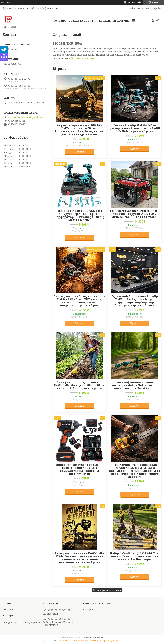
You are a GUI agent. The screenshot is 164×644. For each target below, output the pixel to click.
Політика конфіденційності (104, 641)
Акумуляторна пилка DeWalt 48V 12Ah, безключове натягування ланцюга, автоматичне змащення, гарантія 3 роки (79, 558)
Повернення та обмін (114, 21)
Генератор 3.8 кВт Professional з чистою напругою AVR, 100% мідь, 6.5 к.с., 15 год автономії (135, 214)
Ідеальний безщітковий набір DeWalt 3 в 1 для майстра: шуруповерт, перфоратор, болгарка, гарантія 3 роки (135, 301)
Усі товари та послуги (106, 590)
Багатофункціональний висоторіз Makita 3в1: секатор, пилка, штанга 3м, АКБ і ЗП (135, 385)
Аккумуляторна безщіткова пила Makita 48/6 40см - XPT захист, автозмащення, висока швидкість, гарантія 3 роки (79, 301)
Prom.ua (100, 638)
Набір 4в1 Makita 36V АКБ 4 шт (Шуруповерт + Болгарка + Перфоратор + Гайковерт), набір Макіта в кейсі (79, 215)
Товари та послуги (82, 21)
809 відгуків (135, 2)
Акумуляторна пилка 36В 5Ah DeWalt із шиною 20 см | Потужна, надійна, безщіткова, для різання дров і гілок (79, 130)
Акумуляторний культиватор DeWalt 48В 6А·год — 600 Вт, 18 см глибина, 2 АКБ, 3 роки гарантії (79, 385)
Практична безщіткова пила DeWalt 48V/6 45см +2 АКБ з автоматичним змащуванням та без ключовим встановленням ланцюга (135, 471)
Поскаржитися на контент (72, 641)
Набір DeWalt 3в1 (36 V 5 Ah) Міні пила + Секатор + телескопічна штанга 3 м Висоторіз (135, 556)
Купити (79, 152)
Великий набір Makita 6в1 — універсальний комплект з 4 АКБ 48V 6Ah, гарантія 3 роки (135, 128)
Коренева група (84, 58)
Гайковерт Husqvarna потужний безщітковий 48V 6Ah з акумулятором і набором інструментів (79, 469)
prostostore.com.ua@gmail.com (25, 117)
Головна (60, 21)
